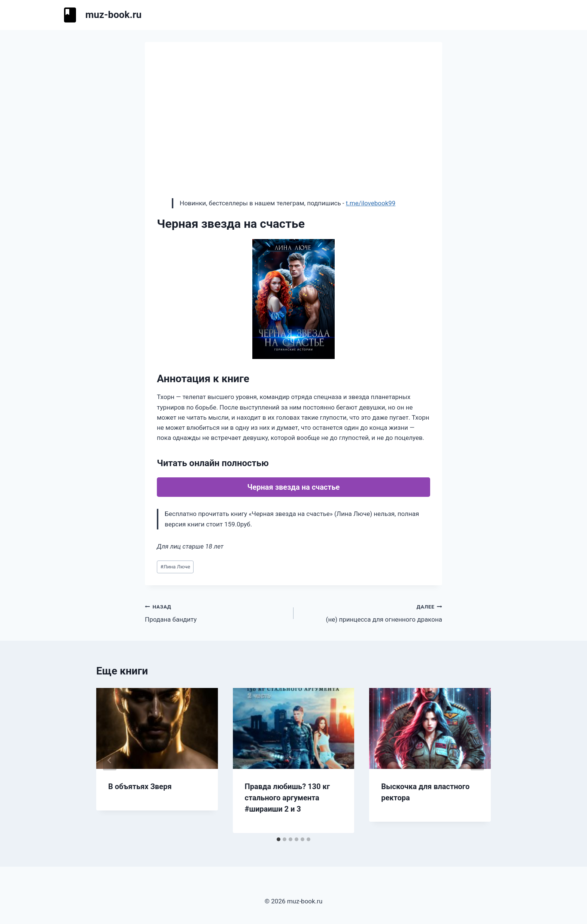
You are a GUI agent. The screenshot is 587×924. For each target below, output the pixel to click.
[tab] (279, 839)
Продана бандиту (216, 612)
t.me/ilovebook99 (371, 203)
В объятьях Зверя (140, 786)
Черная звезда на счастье (294, 487)
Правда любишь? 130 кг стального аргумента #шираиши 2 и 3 (288, 798)
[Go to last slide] (110, 760)
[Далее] (477, 760)
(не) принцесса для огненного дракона (371, 612)
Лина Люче (175, 567)
